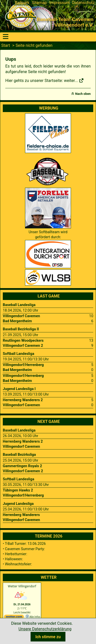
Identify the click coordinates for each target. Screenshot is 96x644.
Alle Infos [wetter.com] (33, 617)
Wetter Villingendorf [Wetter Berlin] (22, 586)
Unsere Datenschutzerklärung (45, 629)
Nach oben (83, 94)
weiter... (74, 81)
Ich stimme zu (48, 637)
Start (6, 45)
